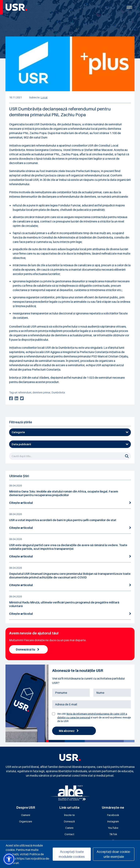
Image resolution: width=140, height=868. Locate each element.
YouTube (113, 828)
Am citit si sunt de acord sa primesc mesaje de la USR (94, 717)
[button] (9, 859)
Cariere (69, 828)
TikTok (113, 834)
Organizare (26, 821)
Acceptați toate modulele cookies (72, 854)
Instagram (113, 821)
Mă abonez (69, 731)
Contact (69, 834)
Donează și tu (27, 649)
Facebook (113, 815)
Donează (69, 821)
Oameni (26, 815)
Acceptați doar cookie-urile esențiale (114, 854)
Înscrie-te (69, 815)
